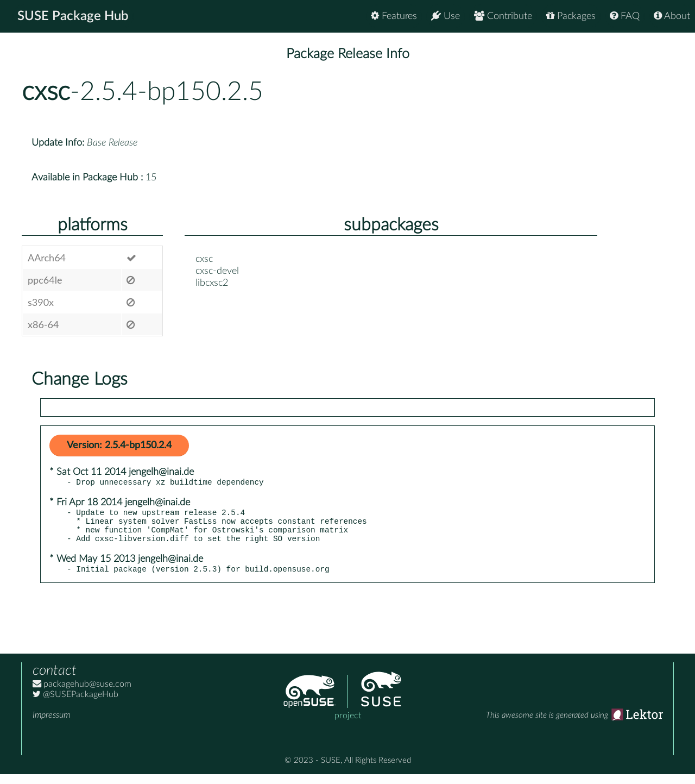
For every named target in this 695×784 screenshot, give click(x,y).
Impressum (51, 725)
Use (446, 16)
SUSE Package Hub (74, 16)
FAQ (625, 16)
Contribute (503, 16)
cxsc (46, 92)
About (672, 16)
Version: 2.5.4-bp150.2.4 (119, 446)
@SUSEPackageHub (75, 704)
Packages (571, 16)
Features (394, 16)
